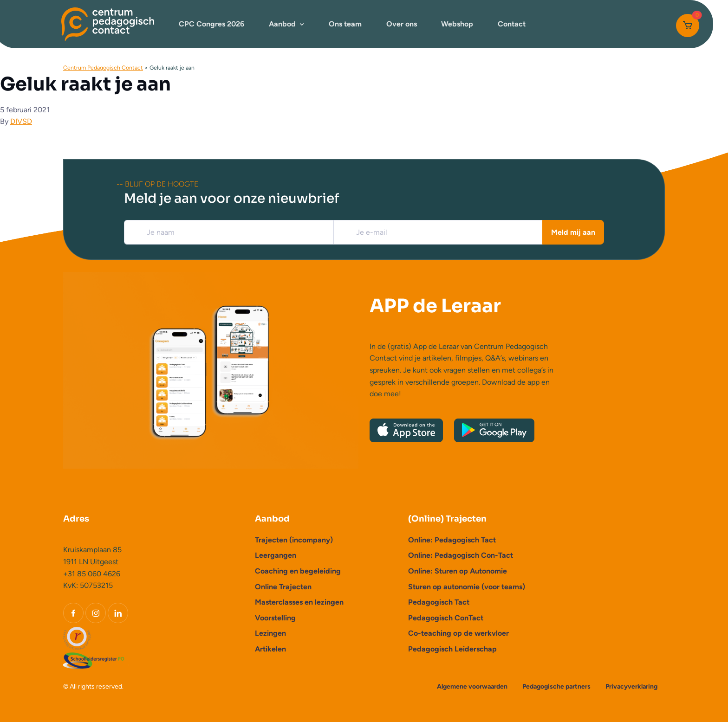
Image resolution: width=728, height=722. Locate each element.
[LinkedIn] (118, 613)
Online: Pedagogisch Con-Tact (461, 555)
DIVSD (21, 121)
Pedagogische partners (556, 687)
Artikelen (270, 649)
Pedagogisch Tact (439, 602)
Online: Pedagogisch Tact (452, 540)
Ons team (345, 24)
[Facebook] (73, 613)
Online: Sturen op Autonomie (458, 571)
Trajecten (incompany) (294, 540)
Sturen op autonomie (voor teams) (467, 587)
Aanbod (282, 24)
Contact (512, 24)
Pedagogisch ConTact (446, 618)
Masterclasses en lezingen (299, 602)
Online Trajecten (283, 587)
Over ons (402, 24)
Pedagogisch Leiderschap (452, 649)
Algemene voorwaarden (472, 687)
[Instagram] (96, 613)
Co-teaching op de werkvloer (458, 633)
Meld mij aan (573, 232)
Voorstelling (275, 618)
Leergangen (276, 555)
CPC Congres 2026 (211, 24)
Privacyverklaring (631, 687)
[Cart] (688, 26)
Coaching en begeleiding (298, 571)
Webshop (457, 24)
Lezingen (270, 633)
